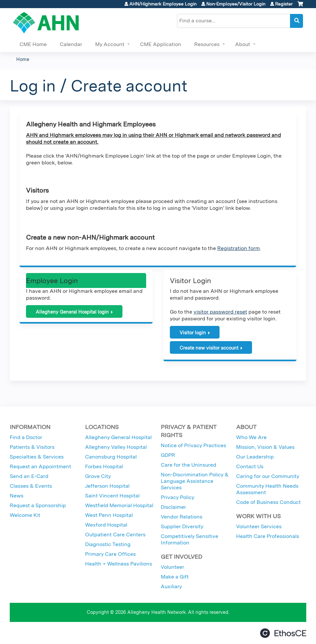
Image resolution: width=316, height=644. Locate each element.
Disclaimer (173, 507)
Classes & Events (31, 486)
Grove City (98, 476)
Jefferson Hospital (107, 486)
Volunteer (172, 567)
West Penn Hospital (109, 515)
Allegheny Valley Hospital (116, 447)
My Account (110, 44)
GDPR (168, 455)
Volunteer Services (259, 526)
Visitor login (193, 333)
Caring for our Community (268, 476)
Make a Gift (175, 577)
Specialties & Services (37, 457)
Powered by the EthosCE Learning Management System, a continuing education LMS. (283, 633)
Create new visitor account (209, 348)
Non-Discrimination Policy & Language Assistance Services (195, 481)
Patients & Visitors (32, 447)
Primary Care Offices (110, 554)
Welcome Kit (25, 515)
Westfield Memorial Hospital (119, 505)
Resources (207, 44)
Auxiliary (171, 586)
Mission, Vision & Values (265, 447)
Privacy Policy (177, 497)
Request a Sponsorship (38, 505)
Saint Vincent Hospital (112, 496)
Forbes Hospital (104, 466)
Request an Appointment (40, 466)
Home (23, 59)
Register (284, 4)
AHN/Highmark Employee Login (163, 4)
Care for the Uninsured (189, 465)
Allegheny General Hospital (118, 437)
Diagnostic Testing (108, 544)
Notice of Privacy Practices (193, 445)
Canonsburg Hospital (111, 457)
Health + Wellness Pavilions (119, 564)
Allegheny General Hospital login (72, 312)
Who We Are (251, 437)
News (17, 496)
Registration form (239, 248)
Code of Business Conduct (268, 502)
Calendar (71, 44)
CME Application (161, 44)
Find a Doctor (26, 437)
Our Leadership (255, 457)
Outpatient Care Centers (115, 535)
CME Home (33, 44)
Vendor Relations (182, 517)
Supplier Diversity (182, 526)
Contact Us (250, 466)
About (243, 44)
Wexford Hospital (106, 525)
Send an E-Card (29, 476)
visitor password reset (220, 312)
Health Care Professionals (268, 536)
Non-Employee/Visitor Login (236, 4)
